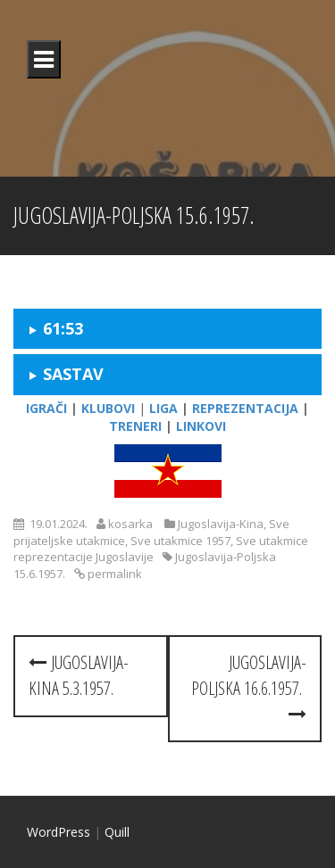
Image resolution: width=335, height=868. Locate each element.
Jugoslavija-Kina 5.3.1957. (79, 675)
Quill (117, 832)
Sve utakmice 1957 (180, 541)
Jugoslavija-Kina (221, 524)
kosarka (130, 524)
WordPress (59, 832)
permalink (113, 574)
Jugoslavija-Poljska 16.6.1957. (249, 686)
